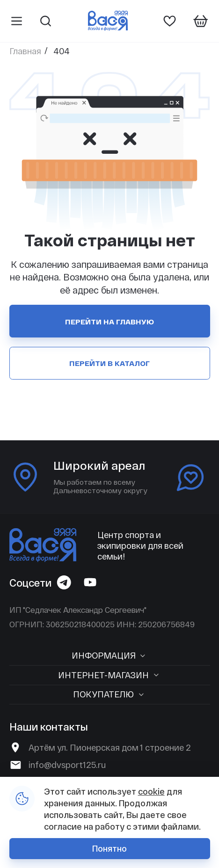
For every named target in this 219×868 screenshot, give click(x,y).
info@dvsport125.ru (67, 765)
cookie (151, 791)
